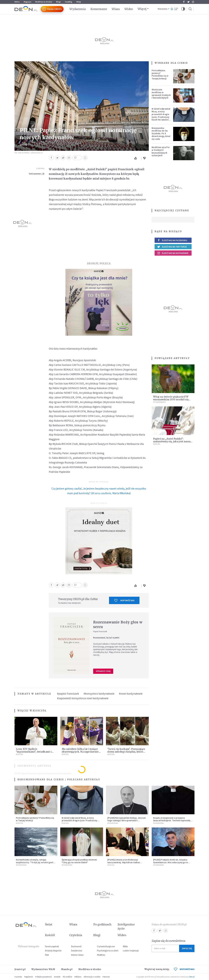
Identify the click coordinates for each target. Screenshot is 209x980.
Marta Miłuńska (121, 493)
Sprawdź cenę (103, 671)
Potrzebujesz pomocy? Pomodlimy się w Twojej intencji (160, 74)
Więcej (142, 9)
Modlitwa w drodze (44, 2)
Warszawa (162, 9)
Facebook (184, 2)
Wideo (129, 9)
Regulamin (29, 977)
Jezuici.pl (20, 969)
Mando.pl (67, 969)
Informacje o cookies (92, 977)
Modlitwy (101, 955)
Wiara (116, 9)
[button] (183, 9)
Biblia (17, 2)
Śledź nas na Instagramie (173, 253)
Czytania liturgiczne (106, 946)
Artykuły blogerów (53, 951)
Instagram (193, 2)
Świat (49, 924)
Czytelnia (76, 935)
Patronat (106, 977)
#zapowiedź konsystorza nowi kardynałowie (83, 698)
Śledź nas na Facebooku (172, 240)
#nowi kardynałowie (131, 694)
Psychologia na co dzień (108, 951)
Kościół (24, 145)
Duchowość (76, 946)
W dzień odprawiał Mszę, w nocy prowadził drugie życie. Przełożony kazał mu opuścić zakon (161, 116)
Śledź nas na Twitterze (172, 247)
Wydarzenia (78, 9)
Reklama (78, 977)
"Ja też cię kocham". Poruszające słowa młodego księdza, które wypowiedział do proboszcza (126, 752)
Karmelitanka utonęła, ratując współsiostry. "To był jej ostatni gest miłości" (35, 862)
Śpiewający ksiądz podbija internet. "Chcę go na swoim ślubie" (80, 861)
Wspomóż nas (124, 600)
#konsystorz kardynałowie (99, 694)
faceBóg (69, 2)
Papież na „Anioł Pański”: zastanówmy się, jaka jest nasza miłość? (172, 441)
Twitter (188, 2)
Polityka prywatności (44, 977)
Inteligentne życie (126, 926)
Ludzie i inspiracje (131, 951)
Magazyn (27, 2)
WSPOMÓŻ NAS (184, 969)
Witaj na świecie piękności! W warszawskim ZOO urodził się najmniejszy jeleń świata (171, 400)
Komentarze (99, 9)
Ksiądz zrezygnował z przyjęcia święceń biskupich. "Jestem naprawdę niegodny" (172, 821)
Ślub (47, 955)
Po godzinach (159, 402)
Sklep (79, 2)
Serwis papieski (52, 946)
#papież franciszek (68, 694)
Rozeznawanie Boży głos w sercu (118, 625)
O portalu (18, 977)
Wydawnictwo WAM (43, 969)
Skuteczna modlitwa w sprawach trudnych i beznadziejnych (161, 94)
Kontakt (57, 977)
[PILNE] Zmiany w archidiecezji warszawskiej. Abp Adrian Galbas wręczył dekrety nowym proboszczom (126, 862)
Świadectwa (76, 951)
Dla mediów (67, 977)
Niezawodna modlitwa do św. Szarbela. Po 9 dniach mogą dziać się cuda (161, 133)
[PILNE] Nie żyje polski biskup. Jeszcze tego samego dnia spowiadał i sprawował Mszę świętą (127, 821)
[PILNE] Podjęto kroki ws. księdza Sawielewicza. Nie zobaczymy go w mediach (171, 862)
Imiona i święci (77, 955)
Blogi (58, 2)
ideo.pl (192, 977)
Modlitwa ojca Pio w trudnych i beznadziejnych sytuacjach (161, 151)
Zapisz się (187, 948)
